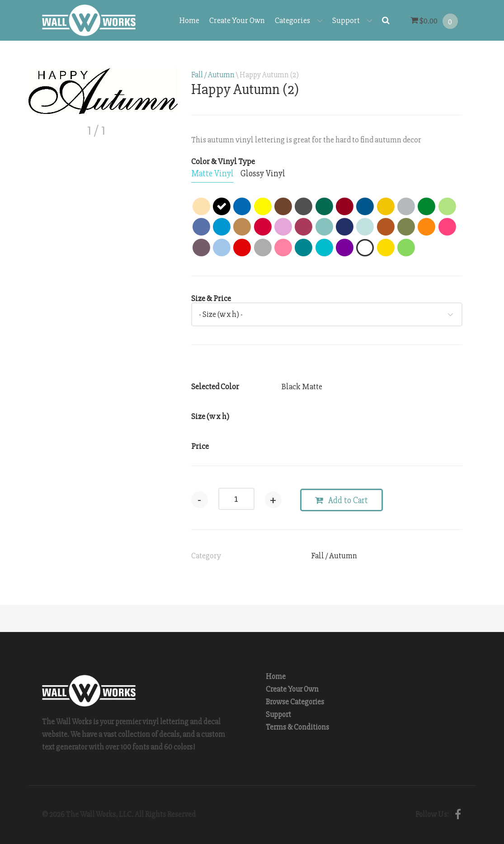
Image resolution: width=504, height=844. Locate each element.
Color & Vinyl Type (223, 161)
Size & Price (211, 298)
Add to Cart (341, 500)
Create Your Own (237, 20)
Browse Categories (295, 702)
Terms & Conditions (297, 727)
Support (352, 20)
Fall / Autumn (213, 75)
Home (189, 20)
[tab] (212, 174)
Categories (299, 20)
